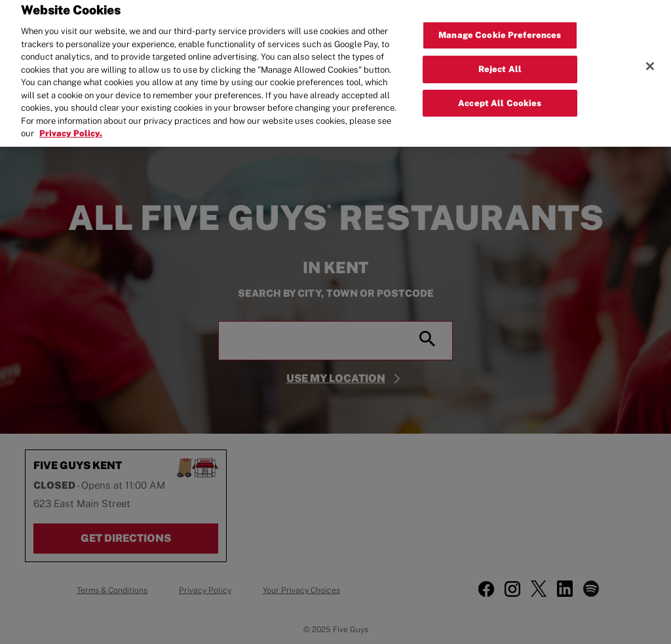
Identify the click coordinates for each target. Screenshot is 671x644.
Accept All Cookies (500, 97)
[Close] (650, 60)
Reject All (500, 63)
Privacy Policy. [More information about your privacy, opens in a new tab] (71, 127)
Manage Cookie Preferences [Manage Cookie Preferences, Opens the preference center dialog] (500, 29)
